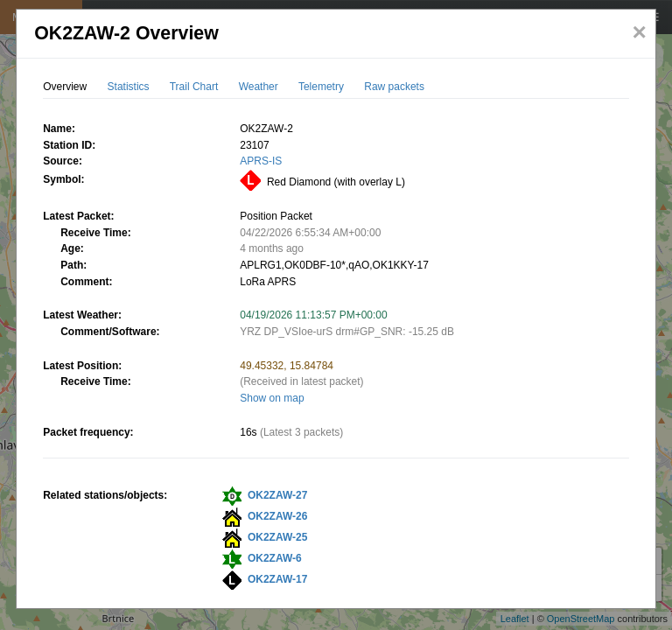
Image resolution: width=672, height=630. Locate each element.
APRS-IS (261, 161)
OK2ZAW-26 (277, 516)
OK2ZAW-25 (277, 537)
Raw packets (394, 87)
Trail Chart (194, 87)
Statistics (129, 87)
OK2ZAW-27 (277, 495)
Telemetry (321, 87)
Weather (259, 87)
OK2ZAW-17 (277, 579)
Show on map (272, 398)
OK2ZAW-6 (275, 558)
